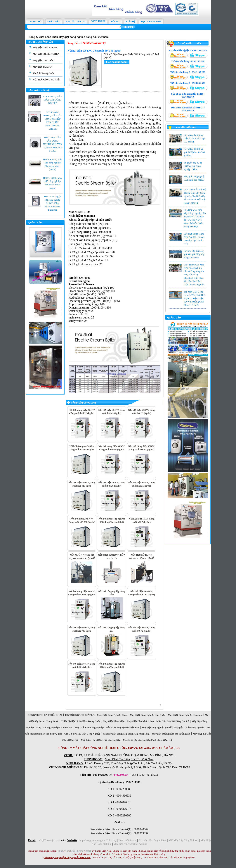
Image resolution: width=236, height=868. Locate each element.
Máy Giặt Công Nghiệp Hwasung (185, 715)
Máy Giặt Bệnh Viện (114, 721)
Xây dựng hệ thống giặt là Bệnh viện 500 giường (194, 152)
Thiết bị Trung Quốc (44, 73)
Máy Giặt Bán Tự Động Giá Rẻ (173, 721)
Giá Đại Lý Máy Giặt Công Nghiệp (82, 734)
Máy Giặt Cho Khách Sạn (140, 721)
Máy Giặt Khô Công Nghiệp (89, 727)
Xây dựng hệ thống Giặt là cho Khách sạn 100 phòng (194, 138)
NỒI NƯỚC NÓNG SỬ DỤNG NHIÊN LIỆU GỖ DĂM (82, 558)
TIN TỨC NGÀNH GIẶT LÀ (80, 715)
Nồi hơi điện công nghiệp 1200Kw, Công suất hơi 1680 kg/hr (112, 667)
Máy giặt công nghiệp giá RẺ (157, 727)
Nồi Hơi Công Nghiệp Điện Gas (123, 727)
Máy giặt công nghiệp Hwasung (130, 844)
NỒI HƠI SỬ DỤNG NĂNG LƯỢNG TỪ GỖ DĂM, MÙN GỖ (142, 558)
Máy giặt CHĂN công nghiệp (189, 727)
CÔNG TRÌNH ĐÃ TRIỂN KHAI (45, 715)
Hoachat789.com (127, 840)
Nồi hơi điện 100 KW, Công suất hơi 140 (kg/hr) (94, 51)
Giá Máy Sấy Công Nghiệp (184, 840)
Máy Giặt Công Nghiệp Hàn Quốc (148, 715)
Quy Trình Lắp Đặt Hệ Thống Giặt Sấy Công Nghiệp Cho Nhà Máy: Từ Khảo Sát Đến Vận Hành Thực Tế (195, 196)
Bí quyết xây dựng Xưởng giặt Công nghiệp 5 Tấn (193, 166)
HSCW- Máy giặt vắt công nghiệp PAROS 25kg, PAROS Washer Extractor (53, 203)
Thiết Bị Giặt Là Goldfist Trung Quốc (81, 721)
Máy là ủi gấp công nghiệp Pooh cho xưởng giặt (148, 740)
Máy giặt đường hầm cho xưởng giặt (171, 734)
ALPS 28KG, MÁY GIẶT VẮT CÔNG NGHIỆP (53, 100)
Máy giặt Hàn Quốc (43, 60)
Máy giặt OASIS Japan (45, 47)
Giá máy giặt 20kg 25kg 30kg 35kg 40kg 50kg (126, 734)
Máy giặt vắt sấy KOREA (46, 54)
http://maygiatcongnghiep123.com (97, 840)
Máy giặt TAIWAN (42, 67)
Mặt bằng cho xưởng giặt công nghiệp (101, 740)
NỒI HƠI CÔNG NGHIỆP (46, 80)
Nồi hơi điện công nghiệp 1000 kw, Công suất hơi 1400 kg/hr (112, 522)
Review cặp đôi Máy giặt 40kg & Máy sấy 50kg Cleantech (194, 254)
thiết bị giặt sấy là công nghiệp (75, 851)
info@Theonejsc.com (49, 840)
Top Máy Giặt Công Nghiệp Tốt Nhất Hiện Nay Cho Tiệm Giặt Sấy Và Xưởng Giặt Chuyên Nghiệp (195, 298)
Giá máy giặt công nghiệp (152, 840)
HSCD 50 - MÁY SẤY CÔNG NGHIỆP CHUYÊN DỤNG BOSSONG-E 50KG (53, 144)
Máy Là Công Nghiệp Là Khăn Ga (54, 727)
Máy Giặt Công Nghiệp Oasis (112, 715)
